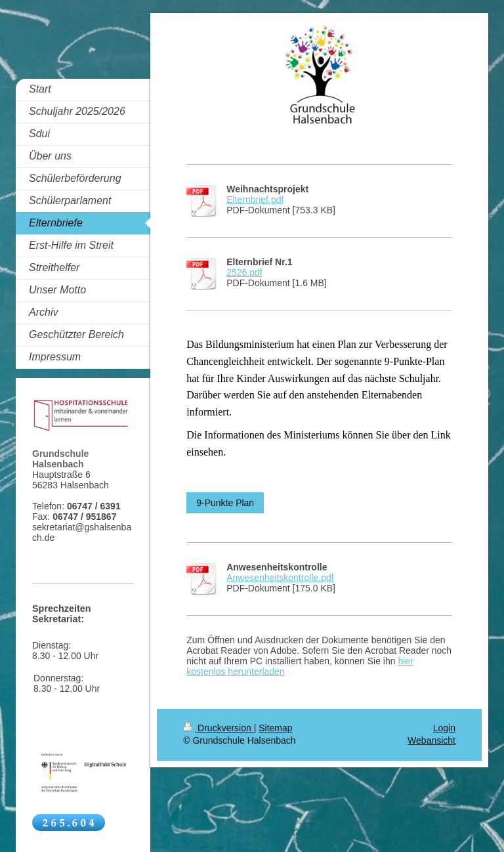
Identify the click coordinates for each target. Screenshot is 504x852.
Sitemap (275, 728)
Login (444, 728)
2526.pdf (244, 272)
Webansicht (431, 740)
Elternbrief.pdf (255, 200)
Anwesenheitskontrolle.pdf (280, 578)
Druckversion (218, 728)
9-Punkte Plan (225, 503)
